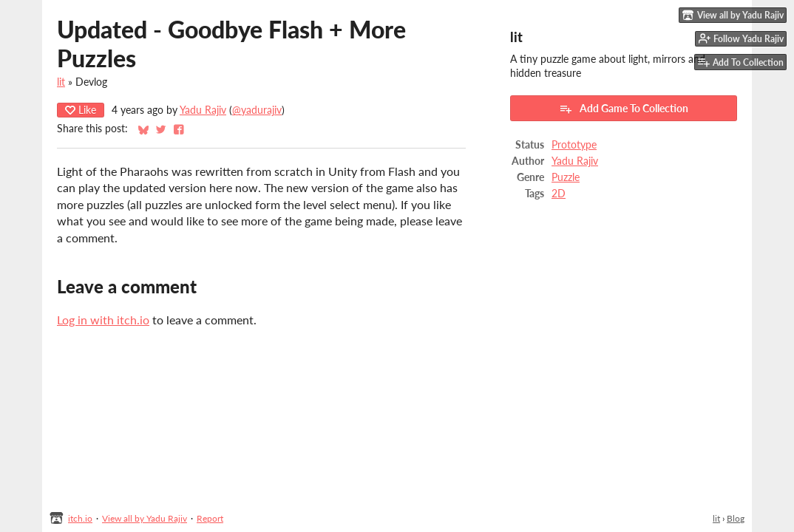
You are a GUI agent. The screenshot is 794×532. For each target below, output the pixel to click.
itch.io (80, 518)
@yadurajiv (257, 110)
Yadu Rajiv (203, 110)
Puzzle (566, 177)
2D (559, 194)
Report (210, 518)
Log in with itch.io (103, 320)
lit (61, 82)
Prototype (574, 145)
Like (81, 110)
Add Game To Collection (624, 109)
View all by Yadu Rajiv (145, 518)
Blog (736, 518)
